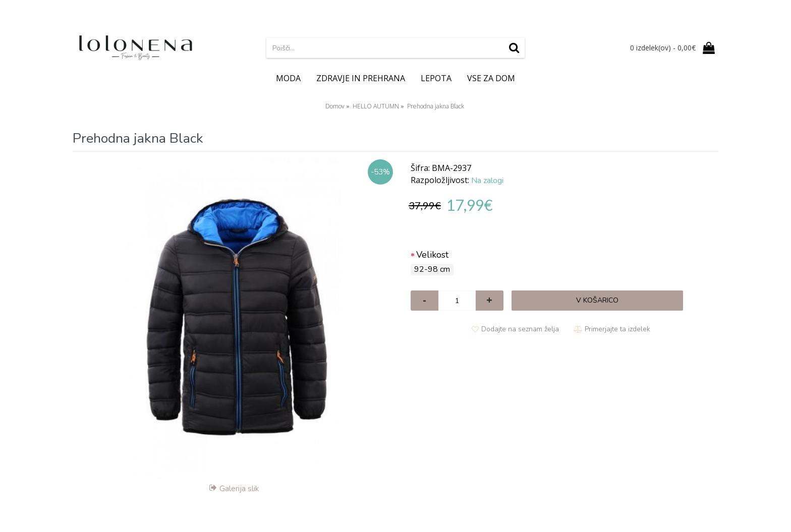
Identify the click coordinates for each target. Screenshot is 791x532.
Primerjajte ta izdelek (617, 329)
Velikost (432, 255)
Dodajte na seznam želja (520, 329)
